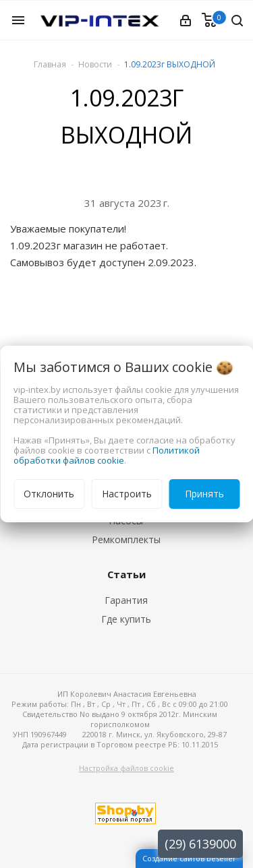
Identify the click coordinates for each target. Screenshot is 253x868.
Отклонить (49, 494)
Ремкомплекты (126, 539)
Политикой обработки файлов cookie (107, 455)
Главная (50, 64)
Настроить (127, 494)
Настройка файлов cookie (126, 768)
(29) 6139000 (200, 844)
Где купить (126, 619)
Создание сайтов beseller (189, 858)
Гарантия (126, 600)
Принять (204, 494)
